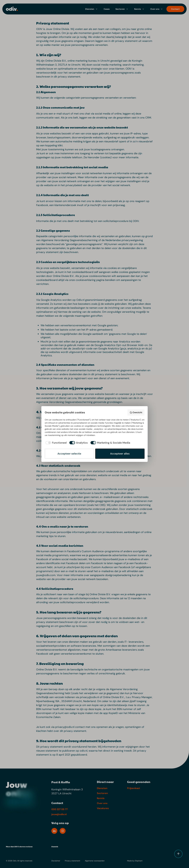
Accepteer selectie (69, 454)
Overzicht (136, 413)
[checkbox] (56, 443)
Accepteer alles (120, 454)
